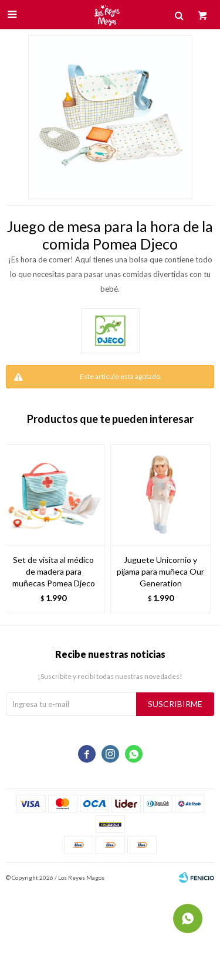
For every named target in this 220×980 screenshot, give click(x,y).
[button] (199, 528)
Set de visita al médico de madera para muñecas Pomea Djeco (54, 571)
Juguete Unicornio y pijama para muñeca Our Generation (160, 571)
